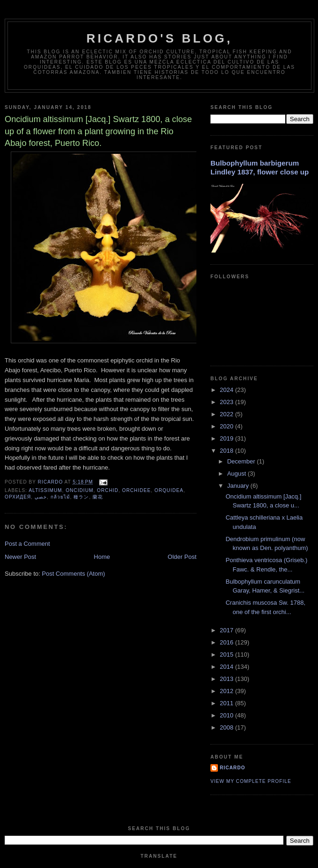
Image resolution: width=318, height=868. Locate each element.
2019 (228, 438)
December (242, 461)
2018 (228, 451)
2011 (228, 703)
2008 (228, 727)
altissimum (45, 490)
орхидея (18, 497)
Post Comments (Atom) (74, 574)
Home (102, 557)
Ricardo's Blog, (159, 38)
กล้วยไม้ (60, 497)
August (238, 474)
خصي (41, 497)
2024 (228, 390)
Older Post (182, 557)
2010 (228, 715)
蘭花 (98, 497)
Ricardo (232, 768)
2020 (228, 426)
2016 (228, 642)
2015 (228, 655)
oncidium (79, 490)
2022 (228, 414)
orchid (108, 490)
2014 (228, 667)
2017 (228, 630)
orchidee (137, 490)
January (239, 486)
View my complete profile (251, 781)
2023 (228, 402)
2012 (228, 691)
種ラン (81, 497)
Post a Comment (27, 544)
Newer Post (20, 557)
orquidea (169, 490)
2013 (228, 679)
